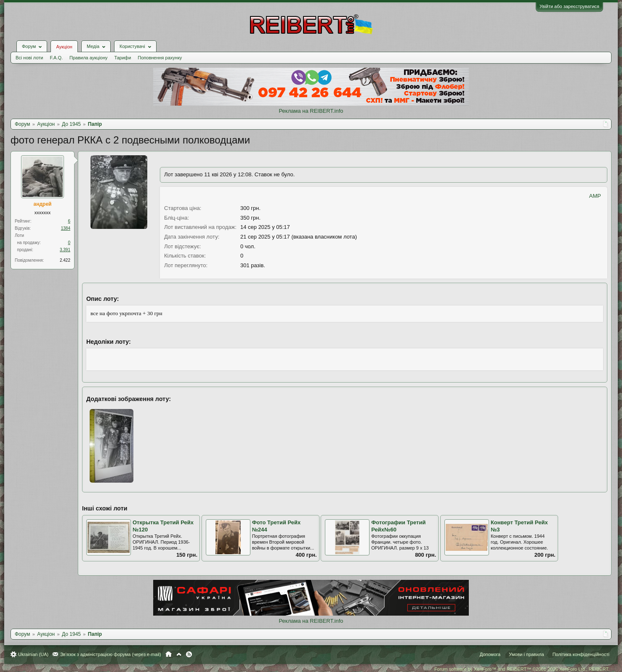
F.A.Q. (56, 58)
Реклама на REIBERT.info (311, 111)
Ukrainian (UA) (33, 654)
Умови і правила (526, 654)
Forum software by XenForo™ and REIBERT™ (522, 669)
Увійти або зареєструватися (569, 6)
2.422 (65, 260)
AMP (595, 196)
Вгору (179, 654)
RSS (189, 654)
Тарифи (123, 58)
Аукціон (64, 47)
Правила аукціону (88, 58)
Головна (169, 654)
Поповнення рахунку (160, 58)
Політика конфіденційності (581, 654)
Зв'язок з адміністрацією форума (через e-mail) (111, 654)
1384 (66, 228)
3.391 (65, 250)
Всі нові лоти (29, 58)
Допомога (490, 654)
